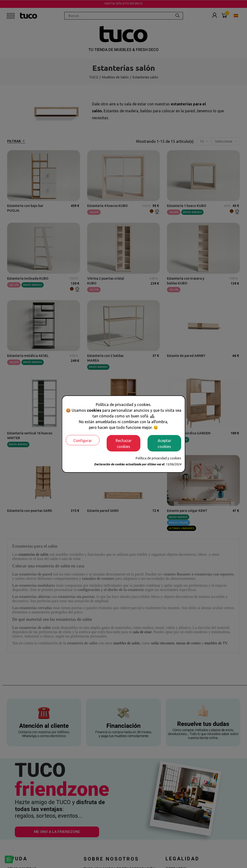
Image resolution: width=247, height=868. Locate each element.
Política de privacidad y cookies (158, 458)
